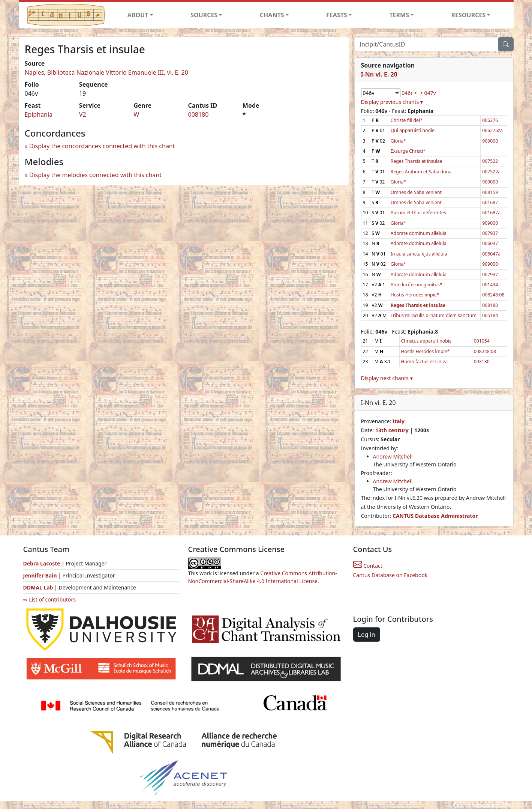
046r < (409, 93)
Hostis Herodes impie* (415, 295)
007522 (490, 161)
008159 (490, 192)
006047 (490, 243)
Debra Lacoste (42, 563)
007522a (491, 172)
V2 (83, 114)
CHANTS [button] (272, 15)
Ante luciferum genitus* (417, 285)
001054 (482, 341)
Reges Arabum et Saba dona (421, 172)
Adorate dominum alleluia (419, 233)
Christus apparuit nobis (426, 341)
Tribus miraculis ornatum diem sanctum (434, 315)
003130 (482, 362)
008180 (198, 114)
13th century (392, 430)
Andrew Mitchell (393, 456)
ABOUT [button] (138, 15)
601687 (490, 202)
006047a (491, 254)
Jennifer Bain (41, 575)
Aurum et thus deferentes (418, 213)
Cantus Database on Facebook (390, 575)
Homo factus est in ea (425, 362)
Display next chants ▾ (387, 378)
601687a (491, 213)
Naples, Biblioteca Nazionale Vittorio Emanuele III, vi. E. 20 (106, 72)
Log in (367, 635)
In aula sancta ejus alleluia (419, 254)
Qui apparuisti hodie (413, 130)
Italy (399, 421)
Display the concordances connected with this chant (102, 146)
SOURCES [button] (204, 15)
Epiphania (39, 114)
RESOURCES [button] (469, 15)
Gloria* (398, 141)
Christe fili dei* (407, 120)
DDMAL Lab (38, 587)
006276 (490, 120)
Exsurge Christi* (408, 151)
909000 (490, 141)
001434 (490, 285)
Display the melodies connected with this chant (95, 175)
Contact (368, 566)
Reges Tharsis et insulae (417, 161)
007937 (490, 233)
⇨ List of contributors (49, 599)
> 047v (428, 93)
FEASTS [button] (337, 15)
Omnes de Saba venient (416, 192)
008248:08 (493, 295)
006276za (492, 130)
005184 (490, 315)
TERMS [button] (399, 15)
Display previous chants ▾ (392, 102)
